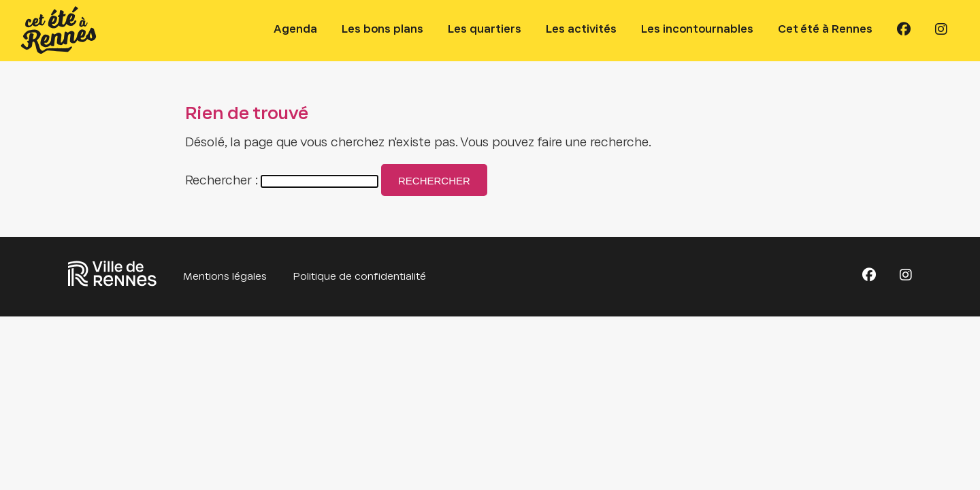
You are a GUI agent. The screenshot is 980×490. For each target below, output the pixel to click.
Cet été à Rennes (825, 30)
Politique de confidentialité (360, 277)
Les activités (581, 30)
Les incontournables (697, 30)
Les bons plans (382, 30)
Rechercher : (222, 181)
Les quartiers (485, 30)
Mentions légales (225, 277)
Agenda (295, 30)
